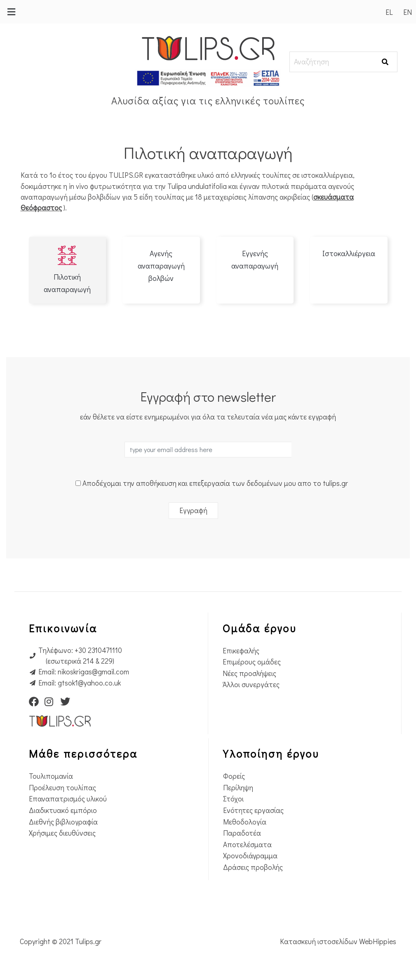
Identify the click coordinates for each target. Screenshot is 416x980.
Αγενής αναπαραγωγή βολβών (161, 266)
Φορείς (234, 776)
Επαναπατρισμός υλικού (68, 799)
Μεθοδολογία (245, 822)
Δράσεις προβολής (253, 867)
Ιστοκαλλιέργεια (349, 253)
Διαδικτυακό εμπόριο (63, 810)
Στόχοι (233, 799)
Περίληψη (238, 788)
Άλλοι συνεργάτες (251, 684)
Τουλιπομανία (51, 776)
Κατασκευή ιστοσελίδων (320, 941)
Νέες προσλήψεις (249, 673)
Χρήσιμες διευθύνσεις (62, 833)
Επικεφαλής (241, 651)
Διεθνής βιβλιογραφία (63, 822)
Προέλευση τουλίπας (62, 788)
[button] (11, 12)
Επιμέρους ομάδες (252, 662)
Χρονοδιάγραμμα (250, 856)
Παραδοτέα (242, 833)
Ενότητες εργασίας (253, 810)
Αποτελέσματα (247, 845)
